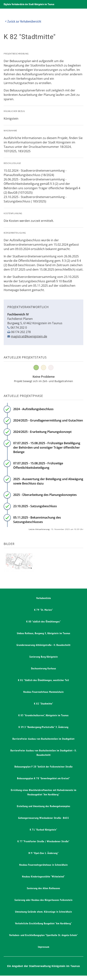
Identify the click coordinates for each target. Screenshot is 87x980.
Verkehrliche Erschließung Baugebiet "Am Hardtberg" (43, 923)
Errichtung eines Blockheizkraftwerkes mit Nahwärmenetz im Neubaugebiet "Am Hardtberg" (44, 792)
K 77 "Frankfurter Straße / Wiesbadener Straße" (43, 841)
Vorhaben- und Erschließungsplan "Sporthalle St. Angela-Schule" (43, 935)
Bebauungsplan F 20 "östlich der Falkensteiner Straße (44, 767)
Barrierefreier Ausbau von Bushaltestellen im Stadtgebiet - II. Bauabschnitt (44, 753)
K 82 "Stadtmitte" (44, 704)
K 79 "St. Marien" (44, 610)
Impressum (44, 947)
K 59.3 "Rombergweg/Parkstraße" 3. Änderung (43, 727)
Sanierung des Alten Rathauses (43, 888)
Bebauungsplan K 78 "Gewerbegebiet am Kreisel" (44, 778)
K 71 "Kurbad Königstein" (43, 830)
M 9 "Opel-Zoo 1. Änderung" (44, 853)
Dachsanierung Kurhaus (44, 668)
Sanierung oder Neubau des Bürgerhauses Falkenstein (43, 900)
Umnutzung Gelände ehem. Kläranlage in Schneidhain (43, 912)
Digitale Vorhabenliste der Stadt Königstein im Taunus (29, 4)
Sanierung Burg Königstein (44, 657)
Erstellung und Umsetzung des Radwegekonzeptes (44, 806)
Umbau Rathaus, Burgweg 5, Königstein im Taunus (44, 633)
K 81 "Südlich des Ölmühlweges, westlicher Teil (43, 680)
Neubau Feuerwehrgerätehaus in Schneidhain (43, 865)
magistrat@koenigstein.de (29, 336)
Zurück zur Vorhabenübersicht (24, 21)
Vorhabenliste (44, 598)
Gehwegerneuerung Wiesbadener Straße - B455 (44, 818)
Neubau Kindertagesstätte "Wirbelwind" (43, 877)
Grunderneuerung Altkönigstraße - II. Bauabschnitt (43, 645)
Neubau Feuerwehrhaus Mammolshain (43, 692)
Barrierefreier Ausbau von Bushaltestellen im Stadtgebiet (43, 739)
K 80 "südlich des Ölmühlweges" (44, 622)
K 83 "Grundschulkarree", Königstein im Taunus (43, 715)
